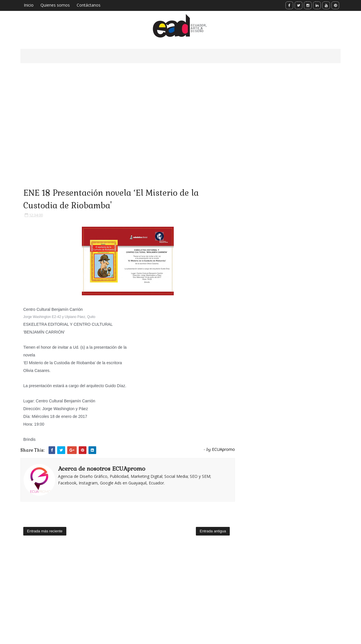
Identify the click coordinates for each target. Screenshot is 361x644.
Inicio (29, 5)
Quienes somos (55, 5)
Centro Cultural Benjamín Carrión (53, 309)
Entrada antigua (213, 531)
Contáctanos (89, 5)
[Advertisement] (128, 118)
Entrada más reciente (45, 531)
